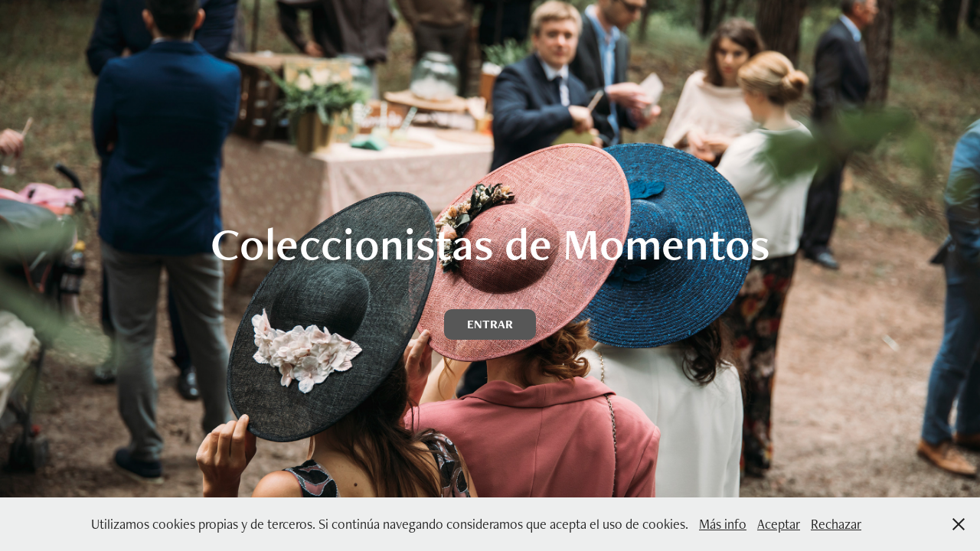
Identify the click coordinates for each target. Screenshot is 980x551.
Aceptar (779, 524)
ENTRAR (490, 324)
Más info (723, 524)
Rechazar (836, 524)
